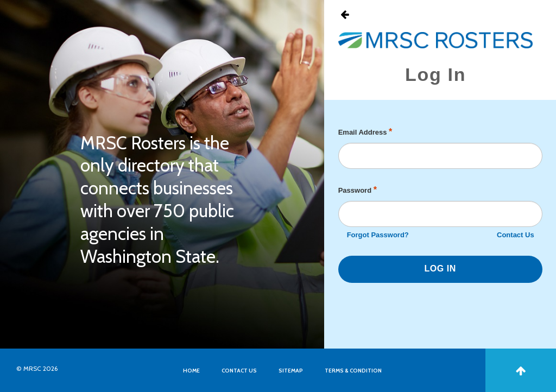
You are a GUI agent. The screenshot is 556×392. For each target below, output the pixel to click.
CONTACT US (239, 371)
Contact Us (516, 235)
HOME (191, 371)
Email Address (365, 132)
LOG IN (440, 268)
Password (358, 190)
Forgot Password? (378, 235)
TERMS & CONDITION (353, 371)
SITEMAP (291, 371)
